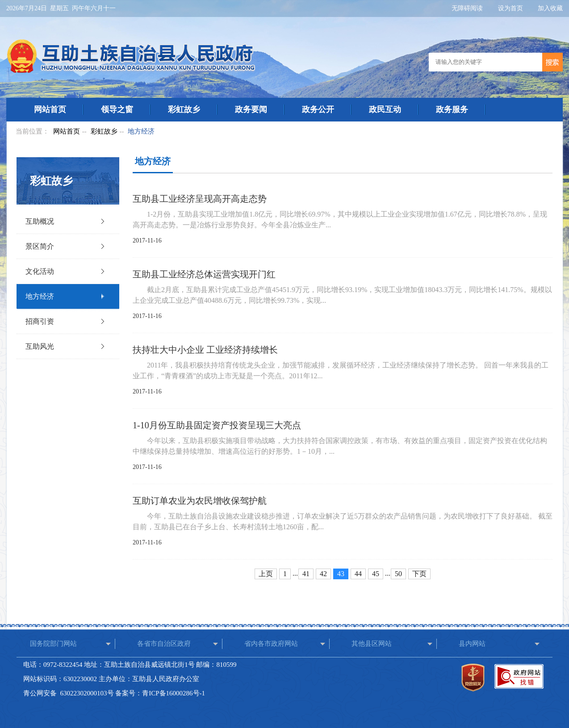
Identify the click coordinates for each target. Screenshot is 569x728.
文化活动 (40, 271)
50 (398, 574)
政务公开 (318, 109)
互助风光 (40, 346)
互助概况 (40, 221)
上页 (266, 574)
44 (358, 574)
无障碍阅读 (468, 8)
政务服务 (452, 109)
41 (306, 574)
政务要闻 (251, 109)
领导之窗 (117, 109)
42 (323, 574)
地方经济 (141, 131)
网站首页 (50, 109)
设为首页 (511, 8)
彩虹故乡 (184, 109)
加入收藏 (550, 8)
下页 (419, 574)
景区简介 (40, 246)
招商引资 (40, 321)
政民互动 (385, 109)
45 (376, 574)
